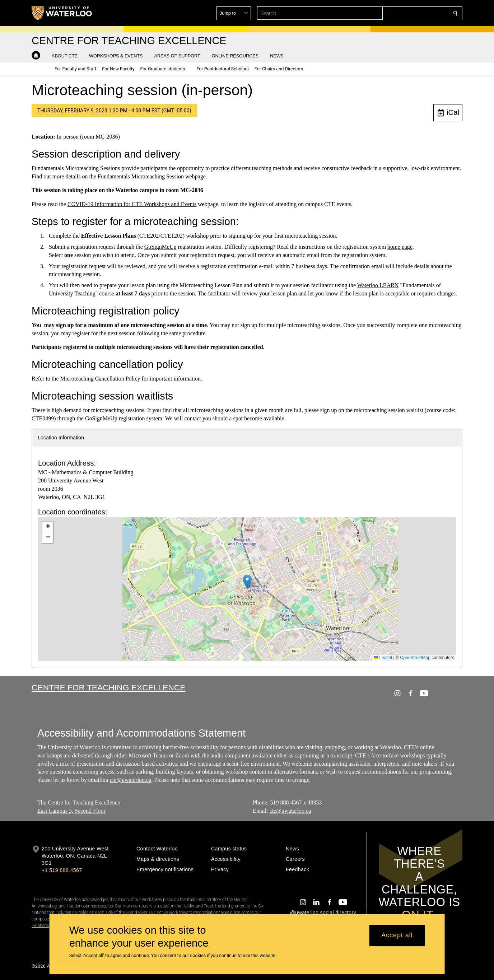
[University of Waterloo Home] (62, 13)
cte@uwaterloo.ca (131, 780)
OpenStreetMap (415, 658)
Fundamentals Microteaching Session (141, 176)
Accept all (397, 935)
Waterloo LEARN (378, 285)
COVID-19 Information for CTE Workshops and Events (132, 204)
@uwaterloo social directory (323, 913)
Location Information (61, 438)
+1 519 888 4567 (62, 870)
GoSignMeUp (160, 247)
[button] (404, 13)
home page (400, 247)
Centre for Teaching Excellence (108, 687)
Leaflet (383, 658)
